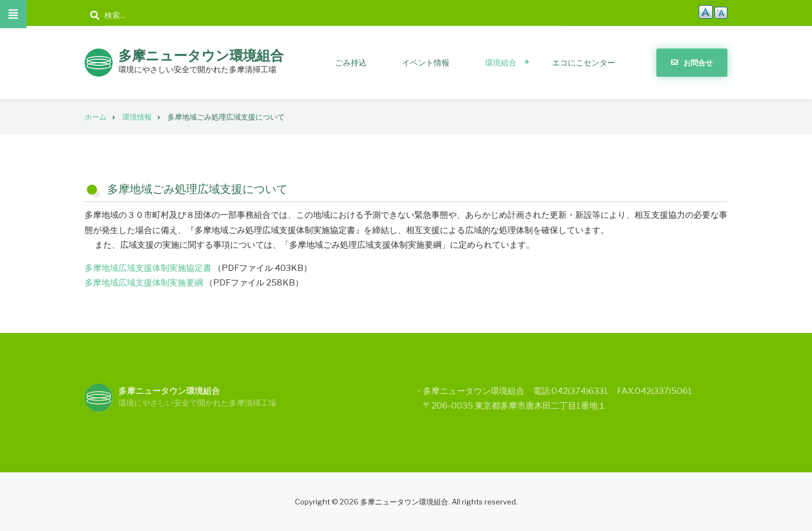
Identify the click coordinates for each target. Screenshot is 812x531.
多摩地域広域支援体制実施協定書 (148, 268)
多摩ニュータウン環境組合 (201, 56)
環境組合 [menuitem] (501, 62)
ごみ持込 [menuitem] (351, 62)
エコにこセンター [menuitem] (584, 62)
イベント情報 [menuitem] (426, 62)
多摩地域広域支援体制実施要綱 (144, 283)
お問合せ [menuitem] (698, 63)
